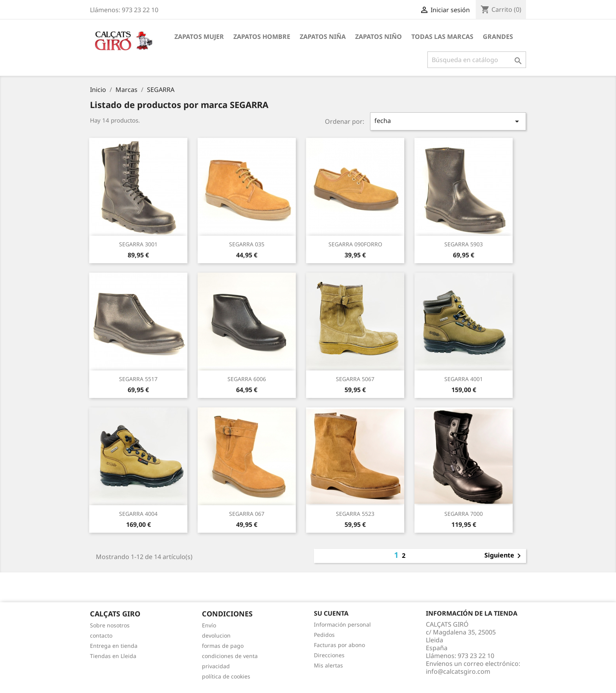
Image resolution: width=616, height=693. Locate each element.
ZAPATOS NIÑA (323, 37)
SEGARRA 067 (247, 514)
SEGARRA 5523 (355, 514)
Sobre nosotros (110, 625)
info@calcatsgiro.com (458, 671)
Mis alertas (328, 665)
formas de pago (223, 646)
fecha (448, 121)
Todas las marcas (442, 37)
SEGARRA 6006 (247, 379)
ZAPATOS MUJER (199, 37)
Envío (209, 625)
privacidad (216, 666)
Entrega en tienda (114, 646)
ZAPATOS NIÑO (379, 37)
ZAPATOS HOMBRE (262, 37)
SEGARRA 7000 (464, 514)
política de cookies (226, 676)
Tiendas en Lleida (113, 656)
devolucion (216, 635)
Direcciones (329, 655)
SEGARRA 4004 (138, 514)
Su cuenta (331, 613)
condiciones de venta (230, 656)
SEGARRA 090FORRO (355, 244)
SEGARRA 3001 (138, 244)
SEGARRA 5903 (464, 244)
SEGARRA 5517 (138, 379)
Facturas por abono (339, 645)
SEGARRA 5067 (355, 379)
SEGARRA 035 (247, 244)
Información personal (342, 624)
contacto (101, 635)
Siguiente (504, 556)
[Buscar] (477, 60)
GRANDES (498, 37)
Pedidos (324, 635)
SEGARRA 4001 (464, 379)
